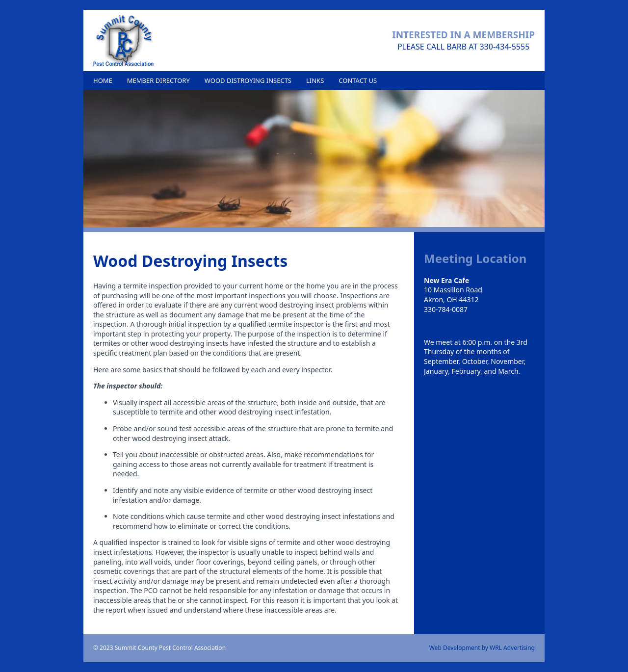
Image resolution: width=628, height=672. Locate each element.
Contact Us (358, 80)
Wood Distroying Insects (248, 80)
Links (315, 80)
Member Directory (158, 80)
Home (103, 80)
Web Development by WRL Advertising (482, 648)
